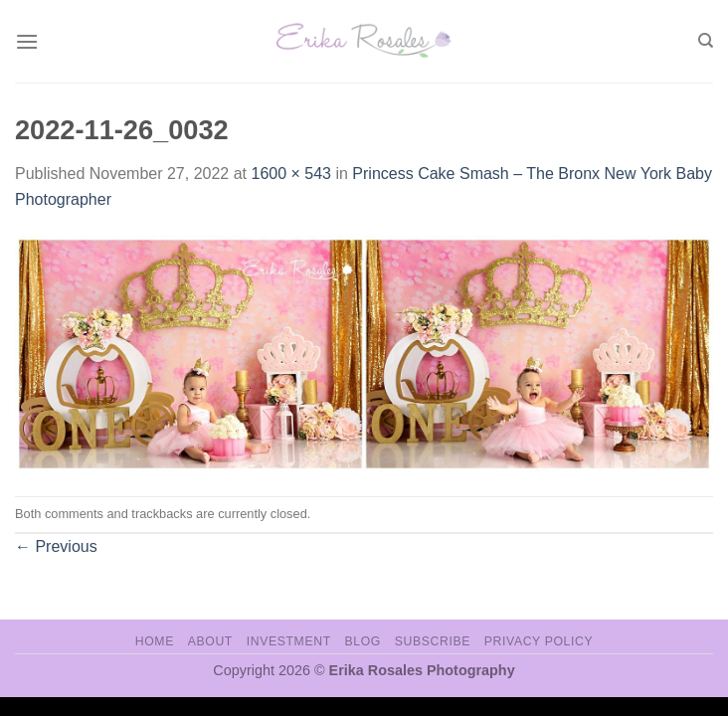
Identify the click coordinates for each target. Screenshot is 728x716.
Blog (363, 641)
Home (155, 641)
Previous (56, 546)
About (210, 641)
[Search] (706, 41)
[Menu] (27, 41)
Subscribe (433, 641)
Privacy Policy (539, 641)
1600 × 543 (291, 174)
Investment (289, 641)
